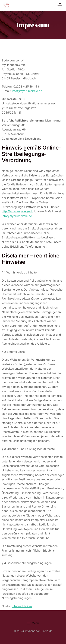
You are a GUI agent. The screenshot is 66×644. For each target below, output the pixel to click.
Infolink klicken (22, 606)
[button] (33, 623)
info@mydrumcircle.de (27, 91)
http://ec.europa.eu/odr (17, 211)
